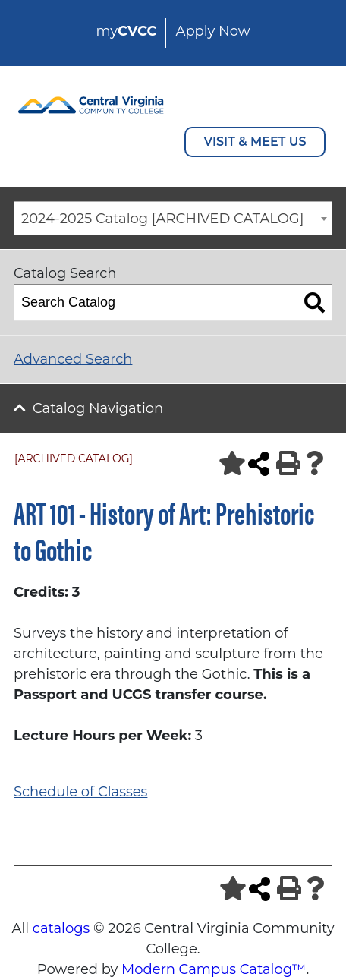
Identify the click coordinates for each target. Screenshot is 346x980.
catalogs (61, 928)
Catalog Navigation (98, 408)
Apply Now (212, 31)
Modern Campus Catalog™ (214, 969)
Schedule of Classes (80, 792)
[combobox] (173, 218)
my (126, 31)
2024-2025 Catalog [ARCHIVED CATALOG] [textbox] (162, 219)
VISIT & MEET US (255, 142)
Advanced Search (73, 359)
